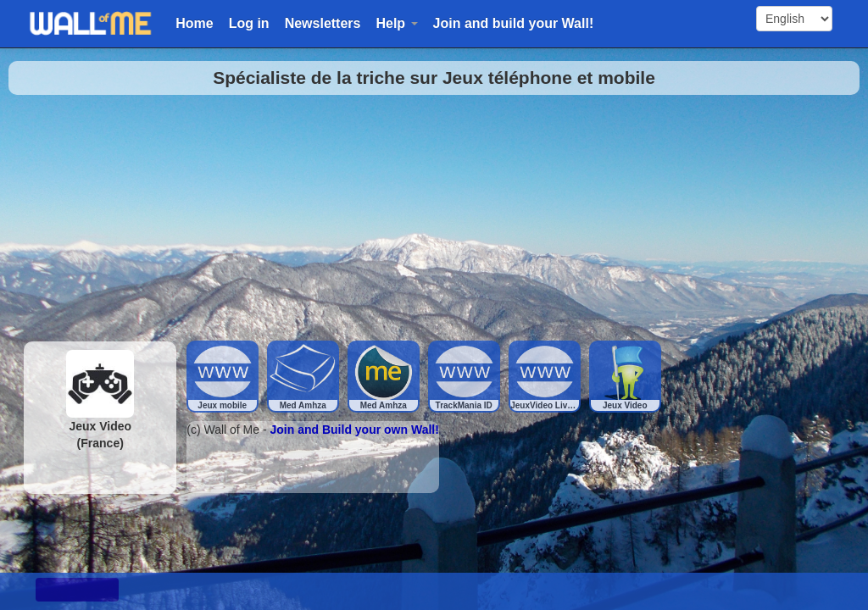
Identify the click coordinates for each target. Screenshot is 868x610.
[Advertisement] (434, 213)
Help (396, 23)
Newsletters (323, 23)
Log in (249, 23)
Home (194, 23)
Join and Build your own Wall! (355, 430)
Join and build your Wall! (514, 23)
